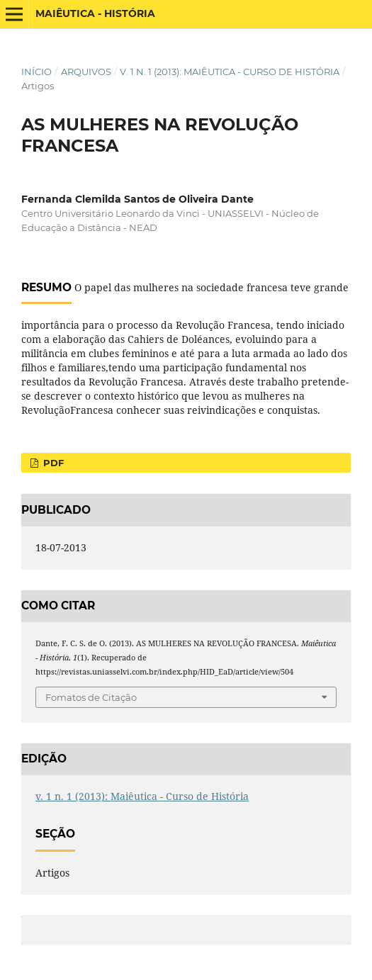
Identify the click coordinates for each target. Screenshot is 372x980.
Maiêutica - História (95, 13)
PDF (52, 463)
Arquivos (86, 72)
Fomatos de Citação (91, 697)
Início (36, 72)
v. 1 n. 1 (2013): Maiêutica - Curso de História (230, 72)
